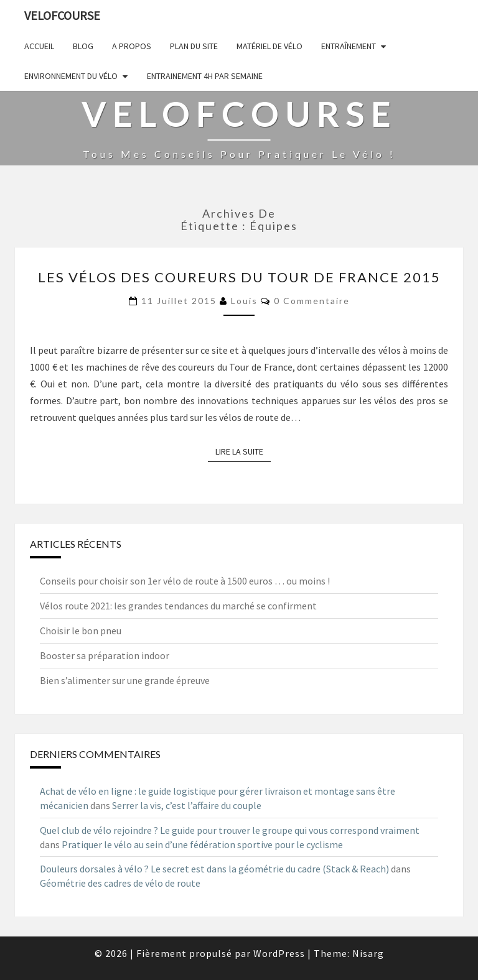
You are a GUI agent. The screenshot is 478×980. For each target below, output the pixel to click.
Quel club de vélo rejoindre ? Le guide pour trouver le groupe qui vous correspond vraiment (230, 830)
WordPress (279, 953)
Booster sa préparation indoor (105, 655)
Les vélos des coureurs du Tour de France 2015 (239, 277)
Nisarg (368, 953)
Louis (244, 301)
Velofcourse (62, 15)
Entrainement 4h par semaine (205, 76)
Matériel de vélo (269, 46)
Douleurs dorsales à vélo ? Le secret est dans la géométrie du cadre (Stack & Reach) (214, 869)
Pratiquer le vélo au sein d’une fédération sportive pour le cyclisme (202, 844)
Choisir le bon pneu (81, 631)
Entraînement (349, 46)
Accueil (39, 46)
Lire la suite (243, 451)
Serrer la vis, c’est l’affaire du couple (187, 805)
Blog (83, 46)
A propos (132, 46)
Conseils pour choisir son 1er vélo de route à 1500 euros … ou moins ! (185, 581)
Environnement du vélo (71, 76)
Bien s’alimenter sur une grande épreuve (125, 680)
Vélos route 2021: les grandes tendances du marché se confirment (178, 606)
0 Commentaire (312, 301)
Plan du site (194, 46)
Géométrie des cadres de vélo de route (120, 883)
